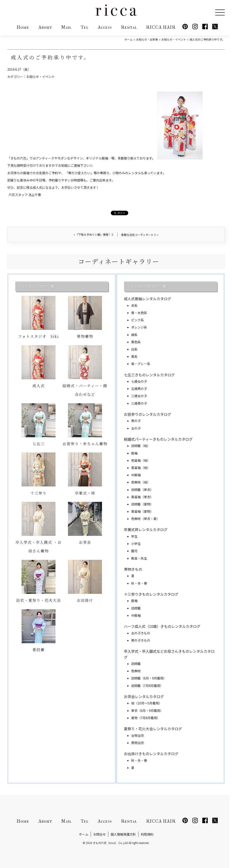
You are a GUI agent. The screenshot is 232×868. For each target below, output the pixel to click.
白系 (134, 349)
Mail (66, 27)
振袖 (134, 453)
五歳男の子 (139, 389)
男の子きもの (141, 640)
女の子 (136, 428)
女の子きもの (141, 633)
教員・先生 (139, 558)
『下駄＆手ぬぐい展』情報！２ (94, 234)
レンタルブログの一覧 (39, 286)
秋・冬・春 (139, 583)
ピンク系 (138, 320)
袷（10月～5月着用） (147, 703)
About (45, 27)
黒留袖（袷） (141, 468)
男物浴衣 (138, 743)
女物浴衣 (138, 735)
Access (105, 27)
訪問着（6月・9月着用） (149, 678)
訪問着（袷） (141, 446)
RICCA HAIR (161, 27)
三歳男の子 (139, 403)
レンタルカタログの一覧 (149, 286)
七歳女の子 (139, 381)
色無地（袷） (141, 482)
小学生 (136, 544)
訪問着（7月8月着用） (147, 686)
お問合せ (99, 834)
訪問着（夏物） (142, 504)
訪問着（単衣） (142, 490)
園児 (134, 551)
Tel (85, 27)
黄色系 (136, 342)
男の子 (136, 421)
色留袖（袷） (141, 460)
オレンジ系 (139, 327)
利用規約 (147, 834)
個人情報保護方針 (123, 834)
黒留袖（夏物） (142, 511)
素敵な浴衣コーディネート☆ (140, 235)
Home (23, 27)
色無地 (136, 671)
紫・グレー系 (141, 364)
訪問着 (136, 608)
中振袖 (136, 475)
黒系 (134, 356)
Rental (129, 27)
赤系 (134, 305)
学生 (134, 536)
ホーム (84, 834)
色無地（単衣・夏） (145, 519)
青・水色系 (139, 313)
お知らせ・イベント (41, 77)
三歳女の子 (139, 396)
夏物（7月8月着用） (146, 718)
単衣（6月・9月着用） (147, 711)
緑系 (134, 335)
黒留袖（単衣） (142, 497)
